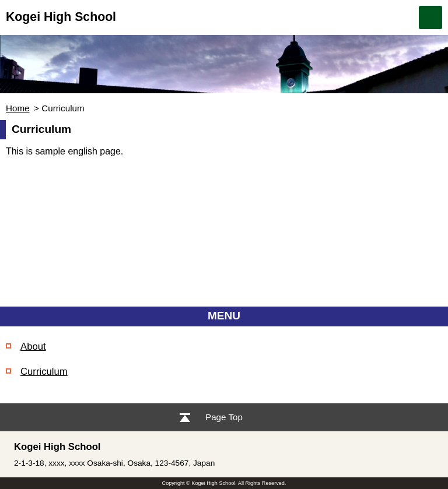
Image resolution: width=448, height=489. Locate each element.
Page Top (224, 417)
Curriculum (44, 372)
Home (18, 108)
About (33, 346)
